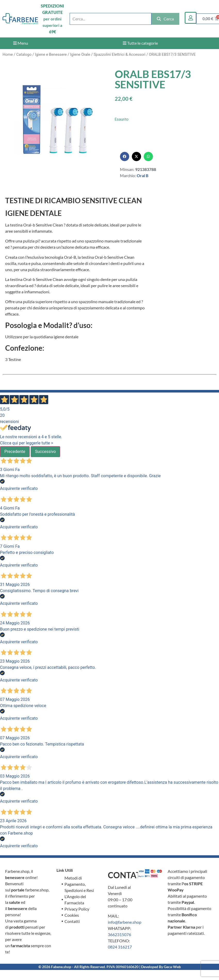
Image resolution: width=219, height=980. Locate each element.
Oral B (143, 175)
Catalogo (24, 54)
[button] (125, 156)
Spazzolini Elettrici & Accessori (120, 54)
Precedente (15, 452)
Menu (21, 43)
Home (8, 54)
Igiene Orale (80, 54)
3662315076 (119, 934)
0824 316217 (120, 947)
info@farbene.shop (125, 922)
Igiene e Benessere (51, 54)
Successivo (46, 452)
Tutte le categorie (140, 43)
